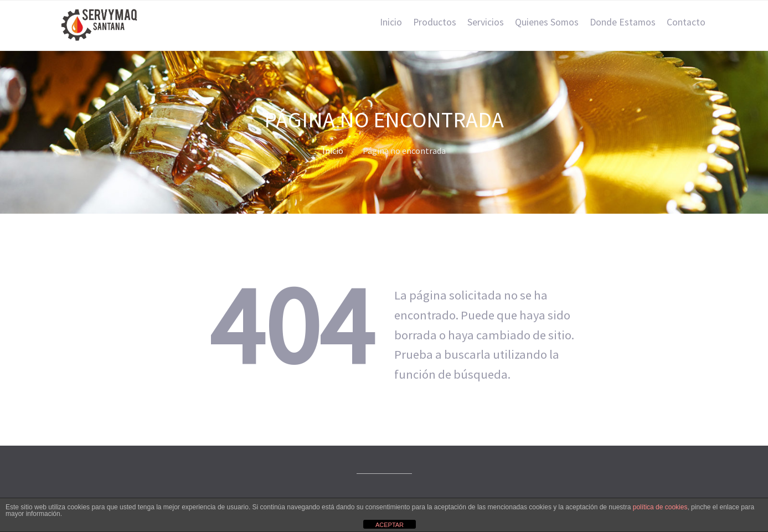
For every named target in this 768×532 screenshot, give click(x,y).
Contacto (686, 22)
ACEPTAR (390, 525)
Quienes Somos (547, 22)
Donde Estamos (623, 22)
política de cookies (660, 507)
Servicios (486, 22)
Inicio (391, 22)
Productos (435, 22)
